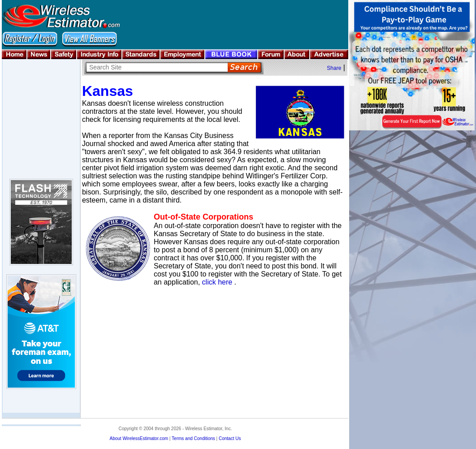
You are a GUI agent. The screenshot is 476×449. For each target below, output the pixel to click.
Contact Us (230, 438)
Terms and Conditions (193, 438)
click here (217, 282)
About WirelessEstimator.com (139, 438)
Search (244, 67)
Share (334, 68)
